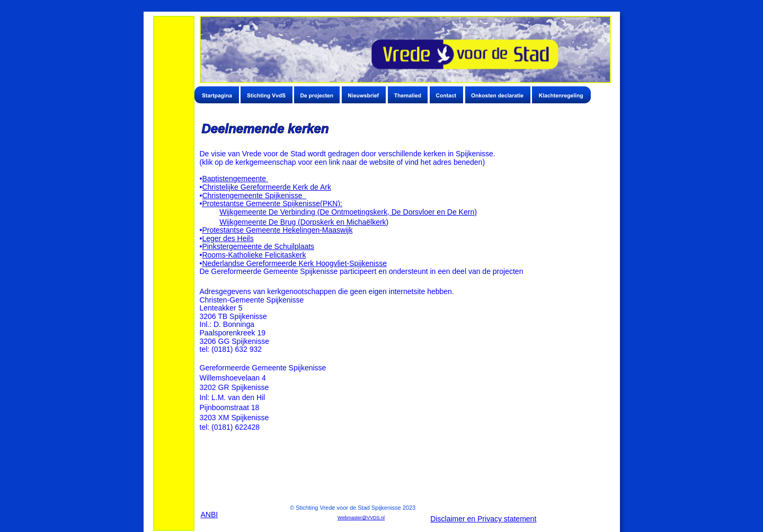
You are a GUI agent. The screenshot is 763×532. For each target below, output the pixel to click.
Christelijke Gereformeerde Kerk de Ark (267, 187)
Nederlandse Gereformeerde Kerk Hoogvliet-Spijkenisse (294, 263)
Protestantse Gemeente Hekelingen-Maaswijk (277, 230)
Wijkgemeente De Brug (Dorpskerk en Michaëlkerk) (304, 222)
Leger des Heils (228, 238)
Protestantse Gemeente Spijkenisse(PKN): (272, 203)
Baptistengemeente (235, 179)
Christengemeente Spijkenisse (254, 196)
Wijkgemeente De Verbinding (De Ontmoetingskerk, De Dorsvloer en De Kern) (348, 212)
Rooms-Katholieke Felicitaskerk (254, 255)
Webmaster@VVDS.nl (361, 518)
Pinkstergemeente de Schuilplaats (258, 246)
